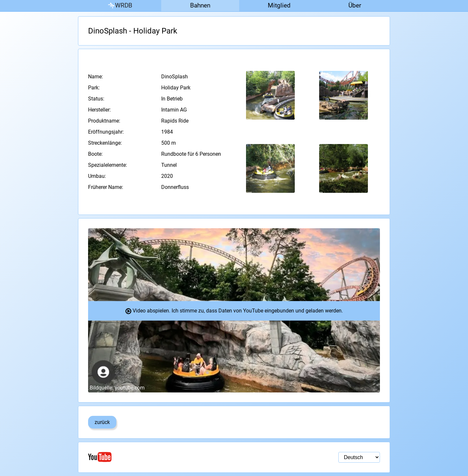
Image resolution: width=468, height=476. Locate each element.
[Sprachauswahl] (359, 457)
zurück (102, 422)
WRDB (120, 6)
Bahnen (200, 5)
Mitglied (279, 5)
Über (355, 5)
